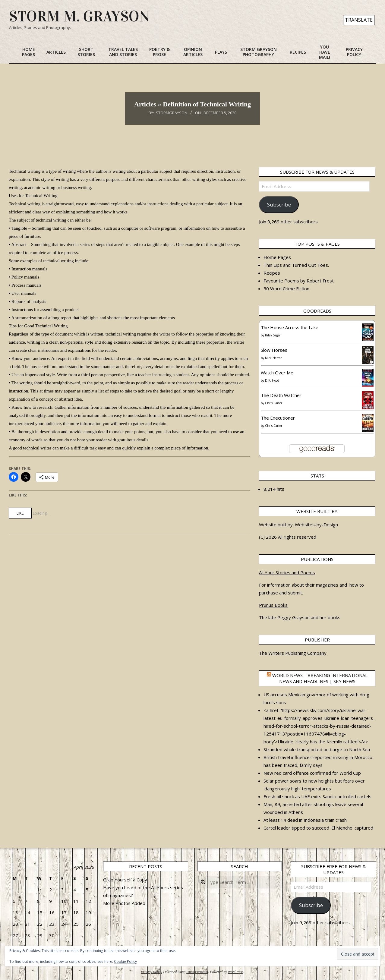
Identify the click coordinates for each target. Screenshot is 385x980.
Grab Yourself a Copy (125, 880)
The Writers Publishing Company (293, 653)
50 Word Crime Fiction (286, 288)
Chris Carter (274, 403)
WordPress (236, 972)
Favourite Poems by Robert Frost (299, 281)
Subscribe (279, 205)
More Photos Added (124, 903)
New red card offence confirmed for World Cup (312, 773)
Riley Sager (273, 335)
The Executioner (278, 418)
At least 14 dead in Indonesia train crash (305, 820)
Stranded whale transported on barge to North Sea (317, 749)
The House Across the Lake (290, 327)
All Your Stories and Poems (287, 572)
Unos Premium (197, 972)
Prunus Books (273, 605)
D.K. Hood (272, 380)
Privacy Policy (151, 972)
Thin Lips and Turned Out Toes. (296, 265)
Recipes (272, 273)
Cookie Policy (125, 961)
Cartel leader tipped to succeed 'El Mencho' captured (318, 828)
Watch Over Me (277, 373)
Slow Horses (274, 350)
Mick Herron (274, 358)
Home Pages (277, 257)
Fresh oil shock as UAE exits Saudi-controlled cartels (317, 796)
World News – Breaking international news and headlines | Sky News (320, 678)
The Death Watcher (281, 395)
